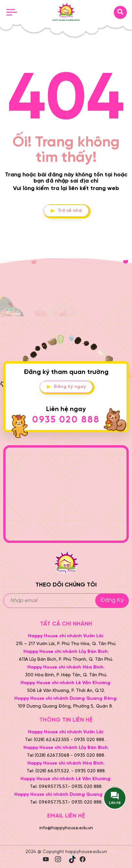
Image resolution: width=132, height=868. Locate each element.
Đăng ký (112, 600)
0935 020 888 (66, 420)
